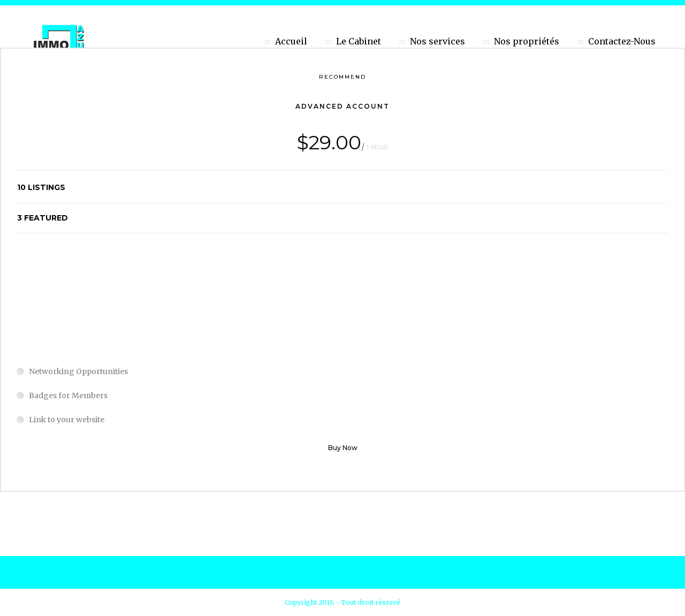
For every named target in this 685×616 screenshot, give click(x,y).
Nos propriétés (527, 41)
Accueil (291, 41)
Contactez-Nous (622, 41)
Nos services (437, 41)
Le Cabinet (359, 41)
